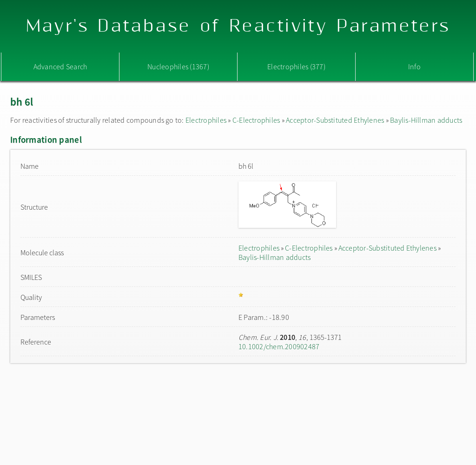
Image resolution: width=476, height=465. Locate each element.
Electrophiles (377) (296, 66)
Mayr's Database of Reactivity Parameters (238, 26)
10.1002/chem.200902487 (279, 346)
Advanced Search (60, 66)
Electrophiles (206, 120)
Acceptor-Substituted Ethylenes (335, 120)
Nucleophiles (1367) (178, 66)
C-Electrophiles (256, 120)
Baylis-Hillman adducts (426, 120)
